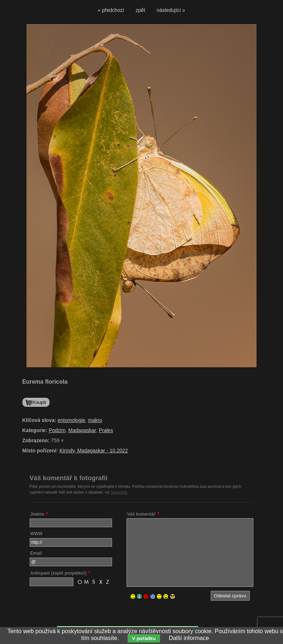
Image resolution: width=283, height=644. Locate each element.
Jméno (37, 514)
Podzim (57, 430)
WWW (37, 534)
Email (36, 553)
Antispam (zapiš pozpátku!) (59, 573)
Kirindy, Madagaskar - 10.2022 (94, 451)
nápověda (119, 492)
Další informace (189, 638)
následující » (171, 10)
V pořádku (144, 638)
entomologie (72, 420)
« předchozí (111, 10)
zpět (140, 10)
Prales (106, 430)
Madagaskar (82, 430)
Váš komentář (141, 514)
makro (95, 420)
